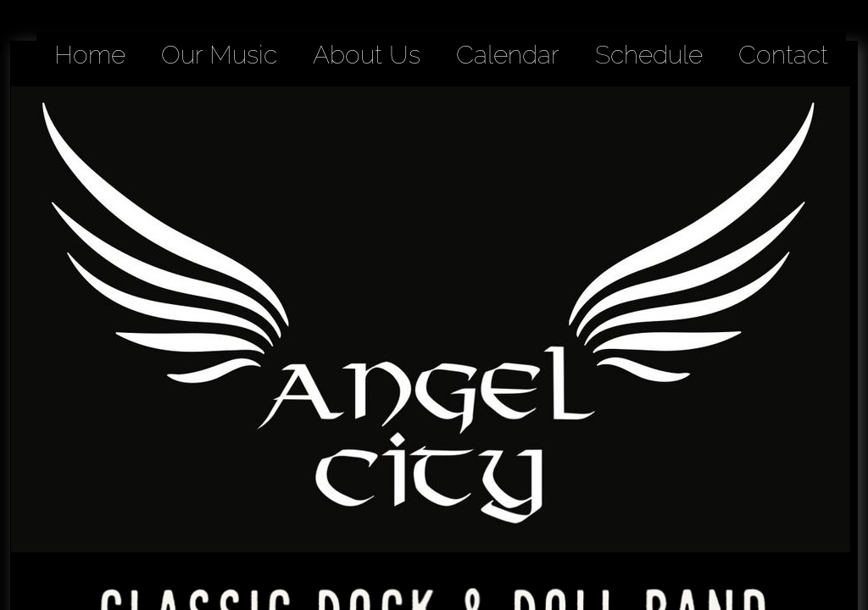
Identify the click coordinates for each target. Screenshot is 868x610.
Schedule (649, 55)
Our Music (219, 55)
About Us (367, 55)
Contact (783, 55)
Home (90, 55)
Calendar (508, 55)
